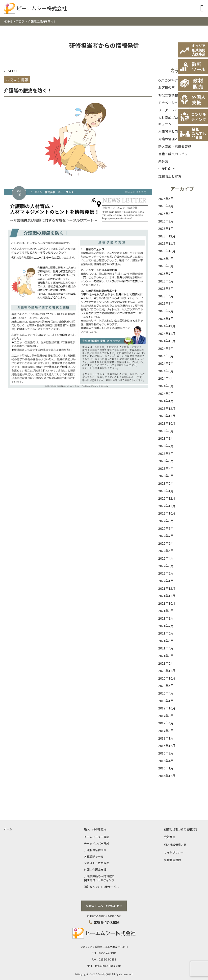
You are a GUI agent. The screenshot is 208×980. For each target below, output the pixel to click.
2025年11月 (167, 243)
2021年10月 (167, 603)
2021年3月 (166, 656)
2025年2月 (166, 311)
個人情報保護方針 (175, 845)
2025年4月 (166, 296)
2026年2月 (166, 221)
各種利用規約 (172, 860)
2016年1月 (166, 768)
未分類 (163, 161)
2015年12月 (167, 776)
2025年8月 (166, 266)
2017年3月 (166, 731)
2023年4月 (166, 468)
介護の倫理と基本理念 (175, 139)
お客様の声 (166, 87)
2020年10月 (167, 678)
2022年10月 (167, 513)
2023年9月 (166, 431)
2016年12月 (167, 746)
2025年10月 (167, 251)
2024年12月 (167, 326)
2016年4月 (166, 761)
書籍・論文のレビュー (175, 154)
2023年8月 (166, 438)
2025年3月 (166, 303)
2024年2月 (166, 393)
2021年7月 (166, 626)
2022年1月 (166, 581)
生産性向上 (166, 169)
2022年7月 (166, 536)
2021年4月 (166, 648)
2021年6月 (166, 633)
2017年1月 (166, 738)
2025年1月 (166, 319)
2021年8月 (166, 618)
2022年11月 (167, 506)
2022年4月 (166, 558)
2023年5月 (166, 461)
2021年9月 (166, 611)
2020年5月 (166, 686)
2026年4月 (166, 206)
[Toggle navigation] (202, 8)
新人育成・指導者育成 (175, 146)
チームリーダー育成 (97, 837)
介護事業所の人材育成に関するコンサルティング (99, 878)
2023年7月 (166, 446)
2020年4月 (166, 693)
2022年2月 (166, 573)
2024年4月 (166, 378)
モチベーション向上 (173, 103)
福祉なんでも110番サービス (101, 887)
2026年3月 (166, 213)
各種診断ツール (94, 856)
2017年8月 (166, 716)
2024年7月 (166, 363)
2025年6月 (166, 281)
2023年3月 (166, 476)
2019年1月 (166, 701)
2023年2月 (166, 483)
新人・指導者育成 (95, 829)
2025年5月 (166, 288)
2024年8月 (166, 356)
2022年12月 (167, 498)
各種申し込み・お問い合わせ (104, 906)
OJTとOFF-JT (168, 80)
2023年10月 (167, 423)
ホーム (8, 829)
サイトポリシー (174, 852)
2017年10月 (167, 708)
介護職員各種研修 (95, 850)
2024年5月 (166, 371)
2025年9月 (166, 259)
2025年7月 (166, 273)
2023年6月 (166, 453)
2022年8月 (166, 528)
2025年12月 (167, 236)
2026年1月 (166, 228)
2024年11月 (167, 333)
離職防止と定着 (170, 176)
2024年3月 (166, 386)
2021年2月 (166, 663)
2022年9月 (166, 521)
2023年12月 (167, 408)
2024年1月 (166, 401)
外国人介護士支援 (95, 869)
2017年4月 (166, 723)
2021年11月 (167, 596)
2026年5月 (166, 199)
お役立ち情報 (168, 95)
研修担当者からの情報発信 (181, 829)
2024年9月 (166, 348)
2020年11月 (167, 671)
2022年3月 (166, 566)
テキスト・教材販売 (97, 863)
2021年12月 (167, 588)
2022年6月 (166, 543)
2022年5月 (166, 551)
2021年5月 (166, 641)
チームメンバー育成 (97, 843)
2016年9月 (166, 753)
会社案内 (170, 837)
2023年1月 (166, 491)
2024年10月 (167, 341)
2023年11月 (167, 416)
